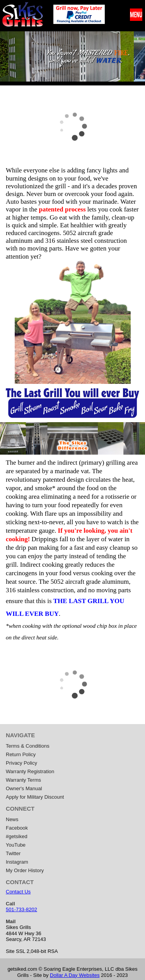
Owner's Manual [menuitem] (24, 788)
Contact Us (18, 892)
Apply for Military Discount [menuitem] (35, 797)
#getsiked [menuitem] (17, 836)
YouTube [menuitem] (16, 845)
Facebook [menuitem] (17, 828)
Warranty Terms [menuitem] (23, 780)
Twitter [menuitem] (13, 853)
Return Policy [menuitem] (21, 754)
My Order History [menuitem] (25, 870)
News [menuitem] (12, 819)
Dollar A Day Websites (75, 975)
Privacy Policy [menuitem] (21, 763)
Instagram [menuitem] (17, 862)
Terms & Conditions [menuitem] (28, 746)
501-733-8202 (21, 909)
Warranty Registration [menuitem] (30, 771)
